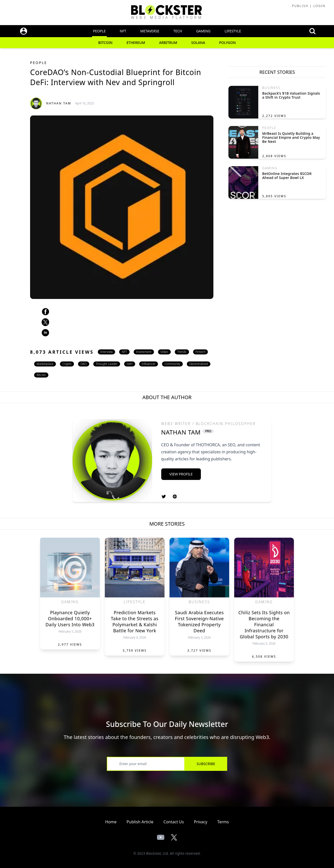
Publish (300, 6)
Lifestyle (233, 31)
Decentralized (199, 364)
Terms (223, 822)
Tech (178, 31)
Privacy (200, 822)
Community (172, 364)
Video (164, 352)
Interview (107, 352)
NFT (123, 31)
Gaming (203, 31)
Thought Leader (107, 364)
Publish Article (140, 822)
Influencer (149, 364)
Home (111, 822)
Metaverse (150, 31)
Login (319, 6)
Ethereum (136, 43)
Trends (182, 352)
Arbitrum (168, 43)
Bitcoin (105, 43)
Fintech (201, 352)
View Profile (181, 474)
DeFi (130, 364)
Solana (198, 43)
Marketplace (45, 364)
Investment (144, 352)
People (99, 31)
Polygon (228, 43)
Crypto (67, 364)
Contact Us (174, 822)
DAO (84, 364)
